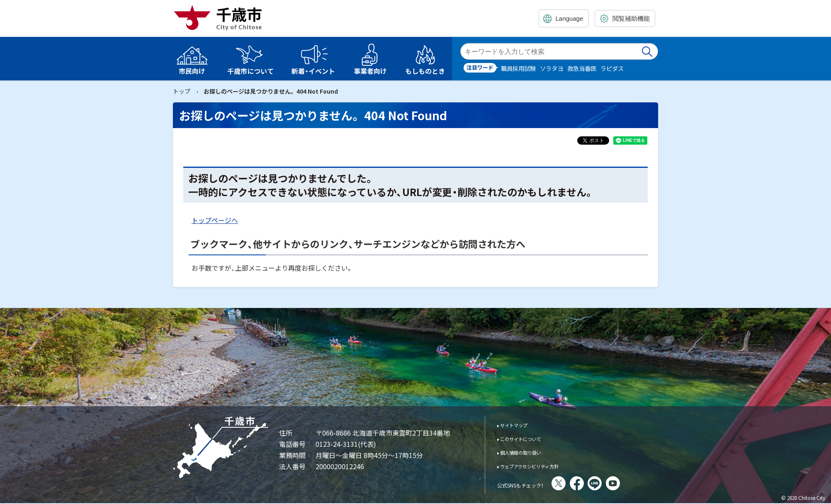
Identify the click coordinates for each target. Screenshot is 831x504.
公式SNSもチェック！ (532, 484)
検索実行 (648, 51)
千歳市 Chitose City (221, 17)
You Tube (636, 483)
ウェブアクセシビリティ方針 (541, 466)
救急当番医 (582, 68)
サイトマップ (520, 425)
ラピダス (612, 68)
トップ (182, 91)
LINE (617, 483)
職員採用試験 (518, 68)
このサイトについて (529, 438)
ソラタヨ (552, 68)
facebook (600, 483)
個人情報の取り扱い (529, 452)
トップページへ (215, 220)
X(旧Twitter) (581, 483)
